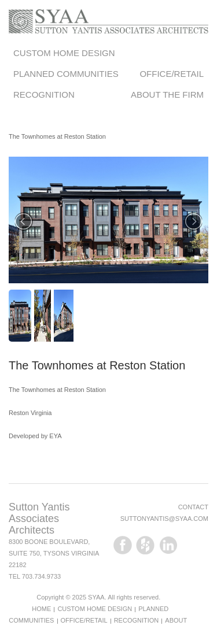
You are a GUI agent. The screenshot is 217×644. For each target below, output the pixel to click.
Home (41, 609)
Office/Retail (172, 74)
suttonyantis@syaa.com (164, 519)
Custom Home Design (64, 53)
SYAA (96, 597)
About (176, 620)
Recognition (44, 95)
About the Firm (167, 95)
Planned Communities (66, 74)
